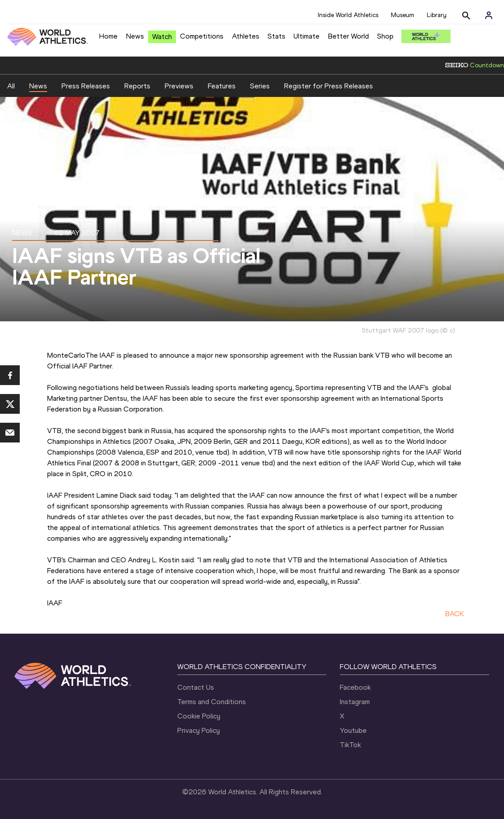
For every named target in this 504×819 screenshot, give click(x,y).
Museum (403, 15)
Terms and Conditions (212, 702)
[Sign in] (489, 15)
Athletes (246, 36)
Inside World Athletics (348, 15)
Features (222, 86)
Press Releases (86, 86)
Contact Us (196, 687)
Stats (276, 36)
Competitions (202, 36)
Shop (385, 36)
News (135, 36)
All (11, 86)
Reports (137, 86)
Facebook (355, 687)
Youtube (353, 730)
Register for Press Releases (329, 86)
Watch (162, 37)
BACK (455, 614)
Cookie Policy (199, 716)
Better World (348, 36)
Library (437, 15)
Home (108, 36)
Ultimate (307, 36)
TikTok (350, 745)
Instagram (355, 702)
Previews (179, 86)
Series (260, 86)
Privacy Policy (199, 730)
